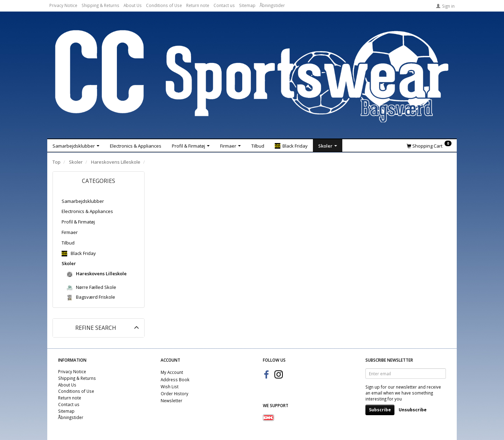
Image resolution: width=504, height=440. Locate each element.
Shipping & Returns (100, 5)
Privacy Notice (63, 5)
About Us (133, 5)
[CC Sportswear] (252, 76)
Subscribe (380, 410)
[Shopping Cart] (429, 146)
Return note (198, 5)
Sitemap (247, 5)
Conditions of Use (164, 5)
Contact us (224, 5)
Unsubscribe (413, 410)
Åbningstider (272, 5)
